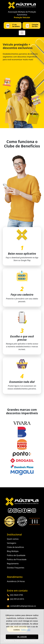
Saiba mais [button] (26, 630)
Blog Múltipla (13, 551)
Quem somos (13, 539)
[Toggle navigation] (22, 33)
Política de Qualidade (16, 555)
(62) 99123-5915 (16, 599)
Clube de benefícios (15, 547)
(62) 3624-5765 (15, 595)
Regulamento (13, 564)
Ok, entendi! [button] (22, 637)
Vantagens (12, 543)
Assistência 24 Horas (16, 581)
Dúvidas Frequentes (16, 568)
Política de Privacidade (17, 559)
